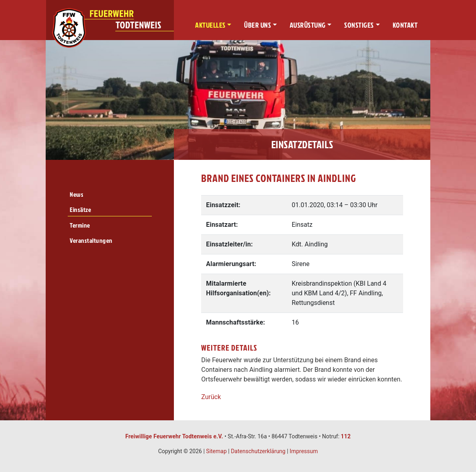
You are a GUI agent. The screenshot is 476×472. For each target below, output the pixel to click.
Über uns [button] (257, 25)
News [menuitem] (77, 194)
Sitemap (216, 451)
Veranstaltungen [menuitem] (91, 240)
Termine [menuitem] (80, 225)
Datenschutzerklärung (258, 451)
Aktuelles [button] (210, 25)
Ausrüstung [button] (308, 25)
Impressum (304, 451)
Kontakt (405, 25)
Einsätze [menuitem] (80, 210)
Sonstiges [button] (359, 25)
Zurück (211, 397)
